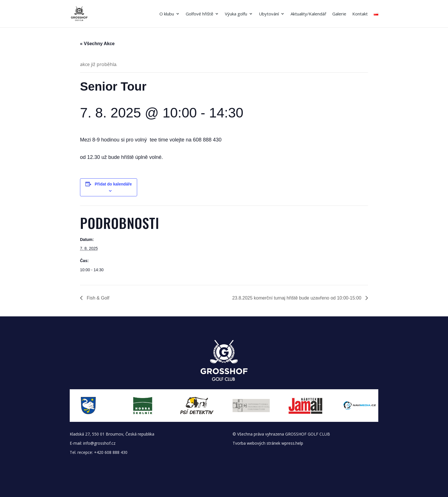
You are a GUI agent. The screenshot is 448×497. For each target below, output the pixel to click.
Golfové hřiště (199, 14)
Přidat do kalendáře (113, 184)
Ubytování (269, 14)
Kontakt (360, 14)
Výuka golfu (236, 14)
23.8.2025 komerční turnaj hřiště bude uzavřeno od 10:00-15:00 (297, 298)
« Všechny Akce (97, 44)
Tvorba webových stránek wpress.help (268, 443)
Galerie (339, 14)
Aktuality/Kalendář (308, 14)
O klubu (167, 14)
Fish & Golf (97, 298)
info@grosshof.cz (99, 443)
